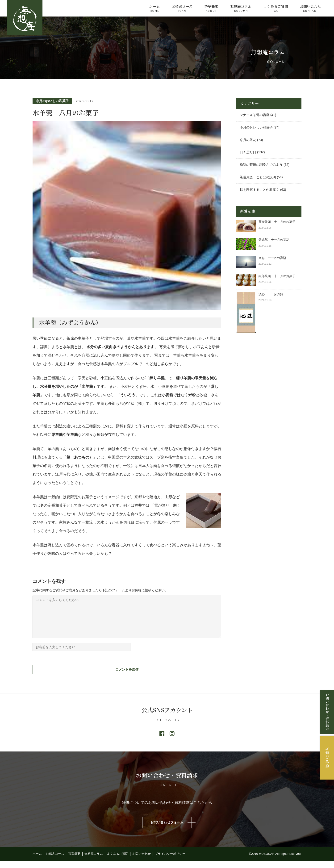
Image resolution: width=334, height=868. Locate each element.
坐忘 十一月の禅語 (272, 258)
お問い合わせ (310, 9)
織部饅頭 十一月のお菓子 (277, 276)
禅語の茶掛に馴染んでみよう (261, 165)
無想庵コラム (241, 9)
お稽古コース (182, 9)
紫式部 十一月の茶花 (275, 240)
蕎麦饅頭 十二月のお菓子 (277, 222)
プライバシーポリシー (170, 861)
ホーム (154, 9)
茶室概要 (211, 9)
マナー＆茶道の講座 (255, 115)
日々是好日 (248, 152)
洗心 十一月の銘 (271, 294)
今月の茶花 (248, 140)
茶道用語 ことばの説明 (258, 177)
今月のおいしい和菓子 (52, 101)
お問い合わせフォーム (167, 829)
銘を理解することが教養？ (259, 190)
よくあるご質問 (276, 9)
